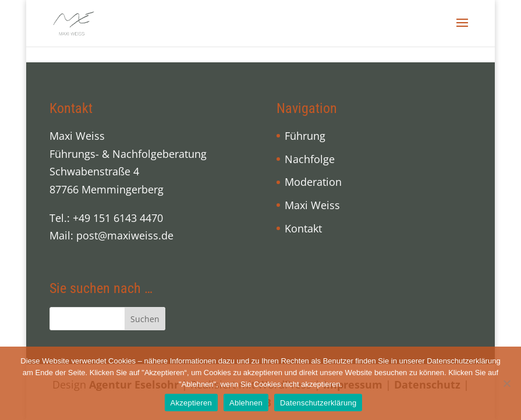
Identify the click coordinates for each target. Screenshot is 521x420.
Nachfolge (310, 159)
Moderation (313, 182)
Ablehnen (246, 403)
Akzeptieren (191, 403)
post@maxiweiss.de (125, 235)
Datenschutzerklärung (318, 403)
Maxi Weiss (312, 205)
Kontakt (303, 228)
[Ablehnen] (506, 383)
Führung (305, 136)
